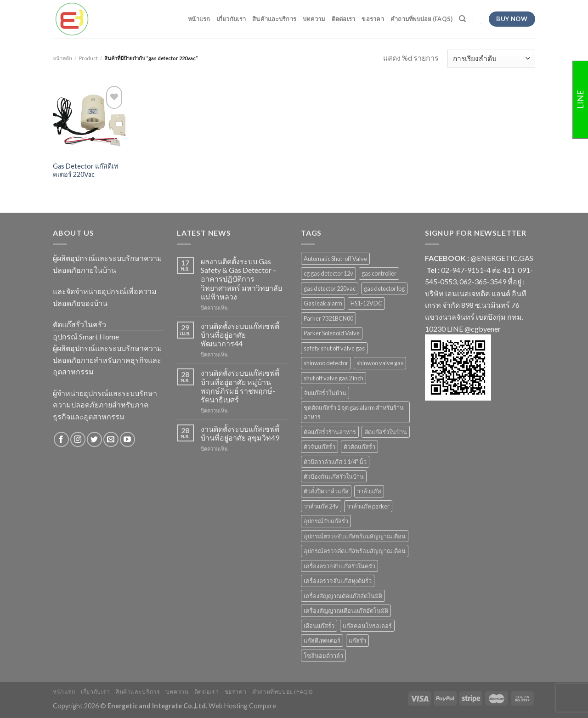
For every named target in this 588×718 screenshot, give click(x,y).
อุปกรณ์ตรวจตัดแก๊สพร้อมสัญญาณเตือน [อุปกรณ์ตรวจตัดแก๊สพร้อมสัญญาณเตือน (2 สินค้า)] (355, 551)
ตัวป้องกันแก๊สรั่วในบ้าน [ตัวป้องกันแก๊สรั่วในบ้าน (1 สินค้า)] (334, 476)
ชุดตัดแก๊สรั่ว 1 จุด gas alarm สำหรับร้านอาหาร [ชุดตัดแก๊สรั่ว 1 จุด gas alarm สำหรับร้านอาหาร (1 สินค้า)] (354, 412)
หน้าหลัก (62, 58)
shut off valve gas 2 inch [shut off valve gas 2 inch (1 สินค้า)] (334, 378)
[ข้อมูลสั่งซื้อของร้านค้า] (491, 59)
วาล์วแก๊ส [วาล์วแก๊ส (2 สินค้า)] (369, 491)
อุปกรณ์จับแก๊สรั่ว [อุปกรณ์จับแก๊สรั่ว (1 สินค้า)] (326, 521)
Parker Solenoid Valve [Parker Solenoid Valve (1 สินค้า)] (332, 333)
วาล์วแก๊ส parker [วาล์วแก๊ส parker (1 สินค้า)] (368, 506)
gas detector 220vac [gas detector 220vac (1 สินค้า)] (330, 288)
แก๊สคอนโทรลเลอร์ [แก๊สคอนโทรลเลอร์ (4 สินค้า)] (367, 626)
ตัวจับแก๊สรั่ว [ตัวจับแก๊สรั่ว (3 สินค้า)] (319, 447)
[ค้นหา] (462, 19)
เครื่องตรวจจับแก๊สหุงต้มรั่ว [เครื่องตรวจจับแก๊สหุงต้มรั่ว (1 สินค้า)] (338, 581)
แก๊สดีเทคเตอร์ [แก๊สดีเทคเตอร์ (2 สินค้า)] (322, 640)
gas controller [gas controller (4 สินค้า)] (379, 273)
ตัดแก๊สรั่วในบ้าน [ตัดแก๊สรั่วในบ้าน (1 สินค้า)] (386, 432)
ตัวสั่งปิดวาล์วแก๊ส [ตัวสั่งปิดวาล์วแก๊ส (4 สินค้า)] (326, 491)
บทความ (314, 19)
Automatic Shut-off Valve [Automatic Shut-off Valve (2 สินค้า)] (335, 259)
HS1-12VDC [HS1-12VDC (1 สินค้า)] (366, 303)
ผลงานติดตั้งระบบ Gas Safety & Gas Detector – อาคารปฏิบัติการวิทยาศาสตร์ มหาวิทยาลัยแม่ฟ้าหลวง (241, 279)
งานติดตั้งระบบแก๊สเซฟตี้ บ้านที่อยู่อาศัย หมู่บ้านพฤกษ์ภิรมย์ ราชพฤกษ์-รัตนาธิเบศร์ (240, 386)
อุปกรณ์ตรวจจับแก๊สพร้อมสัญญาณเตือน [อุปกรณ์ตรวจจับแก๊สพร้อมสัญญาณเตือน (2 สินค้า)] (355, 536)
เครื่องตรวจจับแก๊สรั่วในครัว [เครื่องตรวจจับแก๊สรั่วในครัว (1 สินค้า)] (339, 566)
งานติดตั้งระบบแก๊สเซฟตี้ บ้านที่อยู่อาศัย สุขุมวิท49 (240, 433)
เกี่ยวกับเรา (231, 19)
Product (88, 58)
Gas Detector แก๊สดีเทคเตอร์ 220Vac (85, 170)
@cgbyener (483, 329)
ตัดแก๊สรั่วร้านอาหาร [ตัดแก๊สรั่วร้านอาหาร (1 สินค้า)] (330, 432)
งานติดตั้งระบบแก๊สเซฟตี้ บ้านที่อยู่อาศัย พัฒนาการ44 (240, 335)
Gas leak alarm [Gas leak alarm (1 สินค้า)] (323, 303)
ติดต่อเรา (344, 19)
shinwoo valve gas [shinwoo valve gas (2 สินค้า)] (380, 363)
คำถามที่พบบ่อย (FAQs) (421, 19)
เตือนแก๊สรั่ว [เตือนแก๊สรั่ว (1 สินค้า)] (319, 626)
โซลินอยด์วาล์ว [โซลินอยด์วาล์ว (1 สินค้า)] (323, 656)
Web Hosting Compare (242, 706)
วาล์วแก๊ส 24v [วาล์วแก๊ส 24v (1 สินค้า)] (321, 506)
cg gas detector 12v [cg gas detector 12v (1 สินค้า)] (328, 273)
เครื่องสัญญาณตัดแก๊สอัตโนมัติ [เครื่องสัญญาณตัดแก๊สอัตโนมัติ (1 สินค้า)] (343, 596)
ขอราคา (373, 19)
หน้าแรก (199, 19)
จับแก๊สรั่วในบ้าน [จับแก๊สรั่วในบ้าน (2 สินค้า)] (325, 393)
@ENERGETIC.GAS (502, 258)
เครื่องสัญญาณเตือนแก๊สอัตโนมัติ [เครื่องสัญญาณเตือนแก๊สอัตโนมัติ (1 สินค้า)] (346, 611)
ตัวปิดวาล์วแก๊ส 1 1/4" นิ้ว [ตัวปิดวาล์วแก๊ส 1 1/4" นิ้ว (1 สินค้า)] (335, 462)
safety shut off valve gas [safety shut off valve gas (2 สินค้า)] (334, 348)
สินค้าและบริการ (274, 19)
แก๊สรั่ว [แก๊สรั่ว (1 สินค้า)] (357, 640)
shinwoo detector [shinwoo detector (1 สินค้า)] (326, 363)
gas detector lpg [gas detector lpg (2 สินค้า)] (384, 288)
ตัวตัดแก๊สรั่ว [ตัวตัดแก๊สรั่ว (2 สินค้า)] (359, 447)
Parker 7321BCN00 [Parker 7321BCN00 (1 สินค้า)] (328, 318)
